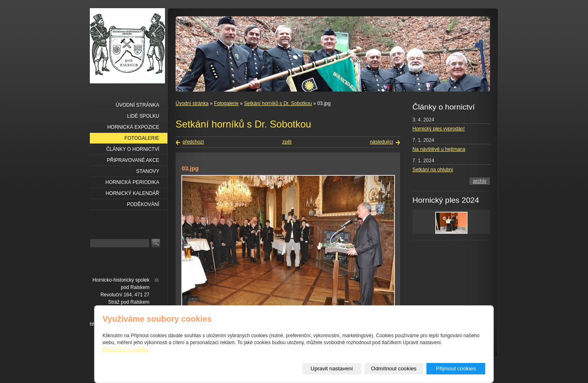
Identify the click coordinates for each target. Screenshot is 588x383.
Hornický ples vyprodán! (439, 129)
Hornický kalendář (133, 193)
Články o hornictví (133, 149)
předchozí (193, 142)
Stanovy (148, 171)
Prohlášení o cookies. (126, 349)
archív (480, 181)
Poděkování (143, 204)
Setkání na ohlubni (433, 170)
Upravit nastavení (332, 368)
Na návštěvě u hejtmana (439, 149)
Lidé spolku (143, 116)
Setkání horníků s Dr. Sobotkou (278, 103)
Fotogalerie (226, 103)
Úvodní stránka (192, 103)
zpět (287, 142)
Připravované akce (133, 160)
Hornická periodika (132, 182)
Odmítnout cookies (394, 368)
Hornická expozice (133, 127)
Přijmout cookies (456, 368)
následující (382, 142)
